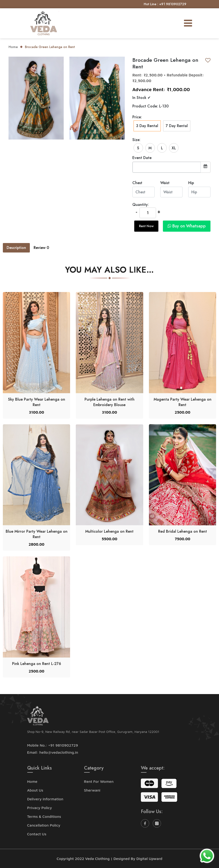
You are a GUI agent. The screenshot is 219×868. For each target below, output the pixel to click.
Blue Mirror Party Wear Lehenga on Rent (37, 534)
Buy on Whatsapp (187, 226)
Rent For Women (99, 781)
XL (174, 148)
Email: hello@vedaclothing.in (53, 752)
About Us (35, 790)
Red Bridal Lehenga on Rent (183, 531)
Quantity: (141, 205)
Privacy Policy (40, 808)
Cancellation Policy (44, 825)
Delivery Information (45, 799)
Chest (137, 183)
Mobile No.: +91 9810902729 (53, 745)
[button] (186, 226)
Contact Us (37, 834)
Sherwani (92, 790)
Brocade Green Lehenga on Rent (50, 47)
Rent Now (146, 226)
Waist (165, 183)
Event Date (142, 158)
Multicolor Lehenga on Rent (109, 531)
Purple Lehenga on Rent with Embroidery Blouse (109, 402)
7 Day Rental (177, 126)
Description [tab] (16, 248)
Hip (191, 183)
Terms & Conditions (44, 816)
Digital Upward (149, 859)
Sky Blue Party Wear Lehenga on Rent (37, 402)
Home (13, 47)
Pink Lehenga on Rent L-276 (37, 664)
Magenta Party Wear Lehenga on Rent (183, 402)
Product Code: (145, 106)
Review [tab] (41, 248)
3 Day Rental (147, 126)
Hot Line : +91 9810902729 (165, 4)
